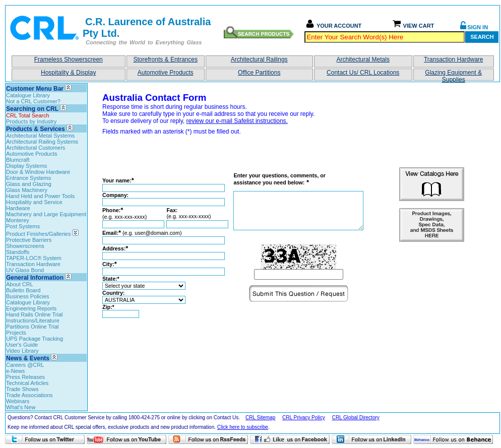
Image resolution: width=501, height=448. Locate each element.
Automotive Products (166, 73)
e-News (15, 371)
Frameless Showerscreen (69, 59)
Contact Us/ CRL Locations (363, 73)
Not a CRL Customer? (33, 101)
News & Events (28, 358)
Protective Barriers (29, 240)
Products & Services (36, 129)
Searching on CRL (32, 109)
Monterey (18, 220)
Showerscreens (25, 246)
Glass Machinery (27, 190)
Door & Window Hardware (38, 172)
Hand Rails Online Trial (35, 314)
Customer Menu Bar (35, 89)
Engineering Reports (31, 308)
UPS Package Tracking (35, 339)
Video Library (22, 351)
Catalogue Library (28, 95)
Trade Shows (22, 389)
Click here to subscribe (243, 427)
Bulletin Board (23, 290)
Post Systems (23, 226)
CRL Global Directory (356, 418)
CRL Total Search (28, 115)
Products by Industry (31, 121)
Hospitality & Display (68, 73)
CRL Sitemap (260, 418)
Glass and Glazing (29, 184)
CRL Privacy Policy (304, 418)
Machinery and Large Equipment (46, 214)
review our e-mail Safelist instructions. (237, 121)
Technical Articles (27, 383)
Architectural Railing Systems (42, 142)
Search (482, 37)
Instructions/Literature (33, 321)
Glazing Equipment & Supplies (453, 75)
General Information (35, 278)
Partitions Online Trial (33, 327)
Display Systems (26, 166)
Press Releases (25, 377)
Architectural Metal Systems (40, 136)
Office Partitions (259, 73)
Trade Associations (29, 395)
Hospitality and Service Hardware (34, 205)
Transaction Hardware (454, 59)
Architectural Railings (259, 59)
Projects (16, 333)
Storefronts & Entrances (166, 59)
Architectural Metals (363, 59)
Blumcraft (18, 160)
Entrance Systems (28, 178)
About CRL (20, 284)
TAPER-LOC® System (34, 258)
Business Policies (28, 296)
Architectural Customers (36, 148)
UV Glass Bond (25, 270)
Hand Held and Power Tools (40, 196)
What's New (21, 407)
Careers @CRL (25, 365)
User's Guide (22, 345)
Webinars (18, 401)
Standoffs (18, 252)
